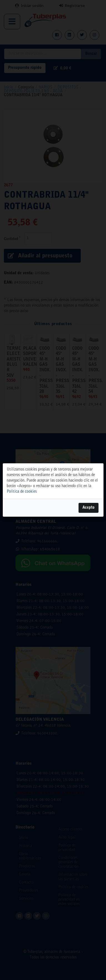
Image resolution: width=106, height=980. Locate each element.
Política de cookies (22, 492)
